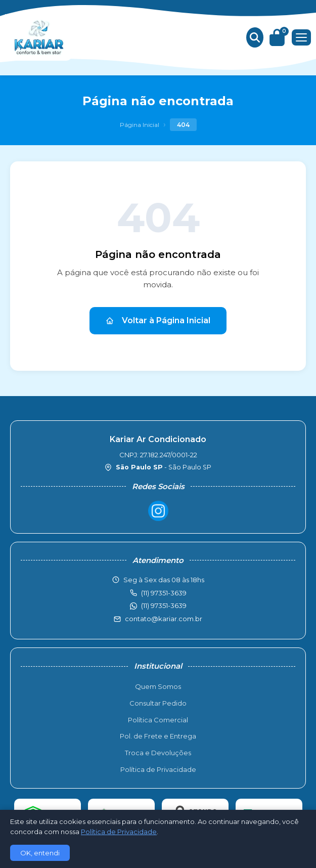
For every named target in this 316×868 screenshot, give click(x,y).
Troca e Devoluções (158, 753)
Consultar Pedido (158, 703)
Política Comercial (158, 720)
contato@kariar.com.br (164, 619)
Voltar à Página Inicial (158, 320)
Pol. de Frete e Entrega (158, 736)
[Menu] (301, 37)
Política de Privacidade (158, 769)
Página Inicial (140, 125)
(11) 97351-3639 (164, 605)
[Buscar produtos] (255, 37)
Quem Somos (158, 686)
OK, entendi (40, 853)
